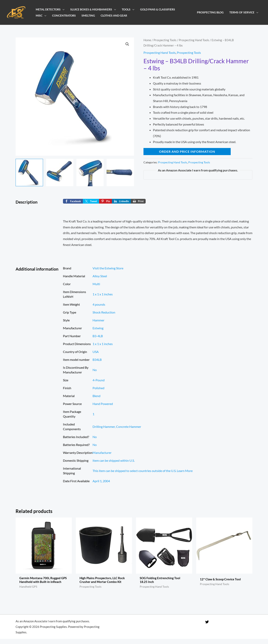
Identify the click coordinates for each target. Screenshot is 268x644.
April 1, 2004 (101, 481)
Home (147, 40)
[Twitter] (207, 627)
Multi (96, 284)
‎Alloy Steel (100, 276)
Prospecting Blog (210, 12)
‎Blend (97, 396)
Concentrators (64, 15)
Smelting (88, 15)
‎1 (93, 414)
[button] (127, 44)
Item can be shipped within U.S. (114, 460)
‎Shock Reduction (104, 312)
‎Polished (98, 388)
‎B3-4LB (98, 336)
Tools (126, 9)
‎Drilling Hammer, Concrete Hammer (117, 427)
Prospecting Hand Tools (194, 40)
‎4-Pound (99, 380)
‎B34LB (97, 360)
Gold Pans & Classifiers (158, 9)
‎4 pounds (99, 304)
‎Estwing (98, 328)
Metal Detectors (48, 9)
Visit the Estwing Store (108, 268)
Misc (39, 15)
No (95, 370)
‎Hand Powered (103, 404)
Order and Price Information (187, 151)
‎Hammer (98, 320)
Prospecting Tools (165, 40)
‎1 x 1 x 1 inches (103, 294)
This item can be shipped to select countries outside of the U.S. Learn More (143, 471)
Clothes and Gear (114, 15)
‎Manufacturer (102, 453)
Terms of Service (242, 12)
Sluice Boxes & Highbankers (91, 9)
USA (96, 352)
